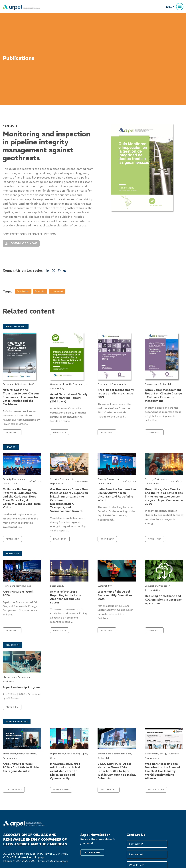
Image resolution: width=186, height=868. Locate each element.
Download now (21, 243)
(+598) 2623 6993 (24, 861)
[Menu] (180, 7)
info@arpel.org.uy (57, 861)
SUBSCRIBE (92, 852)
